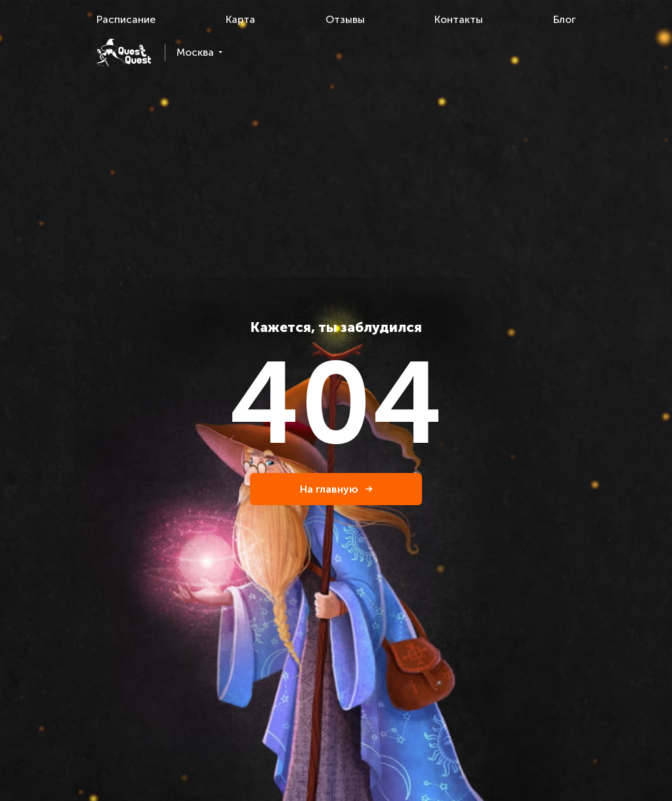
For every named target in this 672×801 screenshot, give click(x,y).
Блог (564, 19)
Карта (241, 19)
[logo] (124, 53)
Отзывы (345, 19)
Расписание (126, 19)
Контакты (459, 19)
